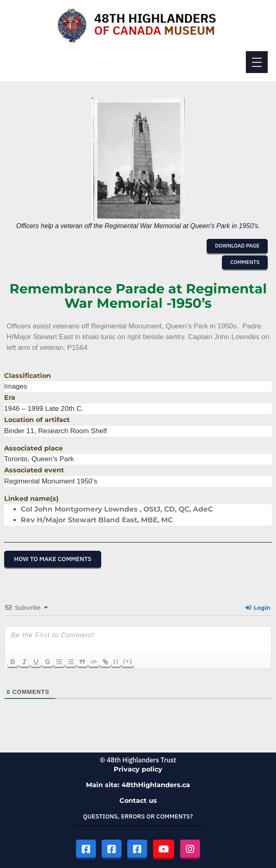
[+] (128, 661)
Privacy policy (138, 769)
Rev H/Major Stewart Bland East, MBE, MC (97, 520)
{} (116, 661)
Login (258, 608)
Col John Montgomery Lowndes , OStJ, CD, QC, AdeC (117, 509)
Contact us (138, 801)
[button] (237, 246)
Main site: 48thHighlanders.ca (138, 785)
